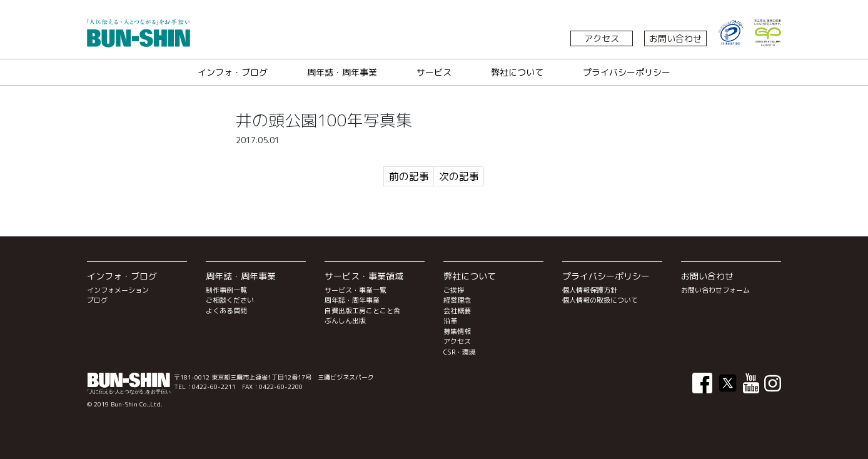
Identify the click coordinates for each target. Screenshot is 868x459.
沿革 (450, 321)
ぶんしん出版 (345, 321)
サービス (434, 72)
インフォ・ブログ (233, 72)
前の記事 (409, 176)
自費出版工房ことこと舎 (362, 311)
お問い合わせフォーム (715, 290)
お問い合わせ (675, 38)
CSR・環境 (460, 352)
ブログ (97, 300)
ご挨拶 (454, 290)
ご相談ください (230, 300)
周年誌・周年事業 (342, 72)
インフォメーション (118, 290)
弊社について (517, 72)
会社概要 (457, 311)
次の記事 (459, 176)
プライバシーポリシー (627, 72)
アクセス (602, 38)
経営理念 (457, 300)
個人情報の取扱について (600, 300)
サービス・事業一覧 (356, 290)
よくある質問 (226, 311)
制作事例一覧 (226, 290)
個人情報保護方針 (590, 290)
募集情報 (457, 331)
